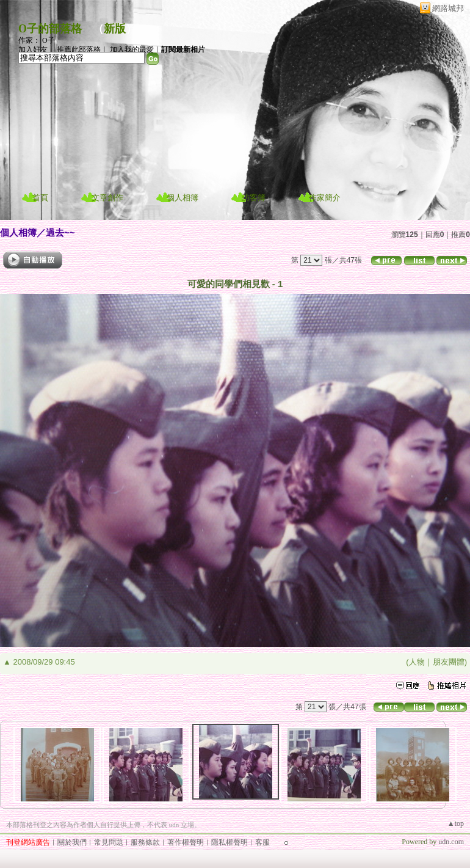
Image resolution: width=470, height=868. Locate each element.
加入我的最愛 (132, 49)
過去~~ (60, 232)
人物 (417, 662)
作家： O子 (37, 40)
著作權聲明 (186, 842)
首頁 (40, 198)
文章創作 (107, 198)
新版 (115, 29)
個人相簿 (183, 198)
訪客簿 (254, 198)
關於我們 (72, 842)
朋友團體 (449, 662)
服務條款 (145, 842)
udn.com (451, 842)
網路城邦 (448, 8)
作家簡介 (325, 198)
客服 (262, 842)
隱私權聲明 (230, 842)
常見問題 (109, 842)
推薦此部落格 (79, 49)
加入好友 (33, 49)
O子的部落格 (50, 29)
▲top (456, 823)
